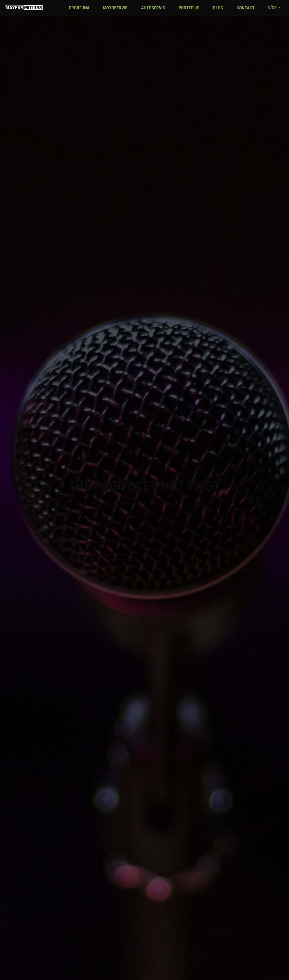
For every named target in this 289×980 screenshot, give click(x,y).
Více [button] (275, 8)
